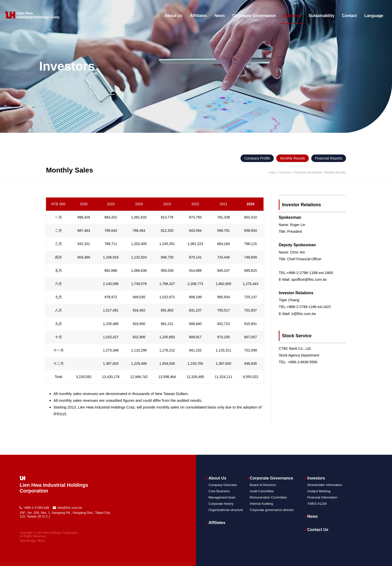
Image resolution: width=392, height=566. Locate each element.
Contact (349, 16)
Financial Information (322, 497)
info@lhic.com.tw (69, 508)
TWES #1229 (317, 504)
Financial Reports (329, 158)
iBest (41, 541)
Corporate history (221, 504)
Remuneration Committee (268, 497)
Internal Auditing (261, 504)
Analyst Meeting (319, 491)
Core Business (219, 491)
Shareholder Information (325, 485)
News (220, 16)
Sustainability (321, 16)
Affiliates (198, 16)
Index (272, 172)
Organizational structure (226, 510)
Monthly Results (292, 158)
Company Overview (223, 485)
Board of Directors (263, 485)
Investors (292, 16)
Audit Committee (262, 491)
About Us (174, 16)
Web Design (28, 541)
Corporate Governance (254, 16)
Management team (222, 497)
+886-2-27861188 (36, 508)
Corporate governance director (272, 510)
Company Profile (257, 158)
